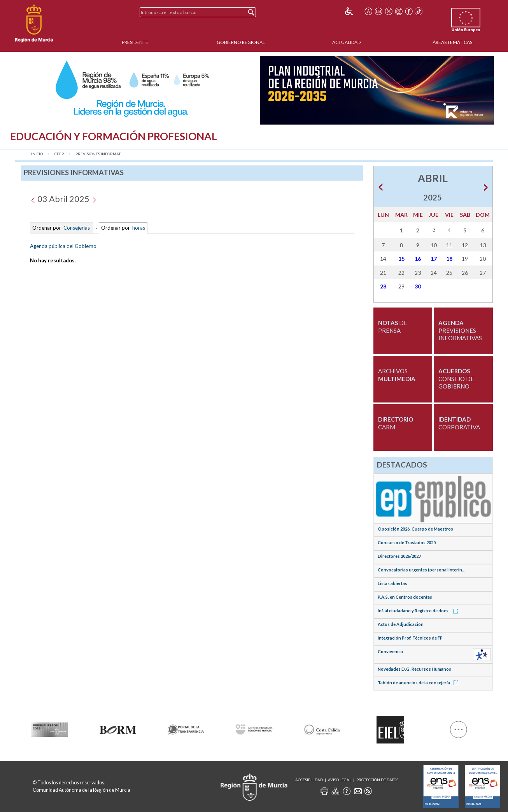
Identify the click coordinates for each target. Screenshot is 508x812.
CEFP (59, 154)
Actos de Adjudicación (401, 624)
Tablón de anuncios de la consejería (419, 683)
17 (434, 259)
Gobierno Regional (241, 42)
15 (401, 259)
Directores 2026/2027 (399, 556)
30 (418, 286)
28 (383, 286)
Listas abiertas (392, 583)
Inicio (37, 154)
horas (138, 228)
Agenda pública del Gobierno (63, 246)
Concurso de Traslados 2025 (407, 542)
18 (449, 259)
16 (418, 259)
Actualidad (346, 42)
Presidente (135, 42)
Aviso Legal (340, 780)
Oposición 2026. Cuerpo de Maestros (415, 529)
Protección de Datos (377, 780)
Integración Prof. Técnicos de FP (410, 638)
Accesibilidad (309, 780)
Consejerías (77, 228)
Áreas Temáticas (452, 42)
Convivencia (390, 651)
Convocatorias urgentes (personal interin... (422, 570)
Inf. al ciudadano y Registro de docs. (419, 611)
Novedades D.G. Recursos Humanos (414, 669)
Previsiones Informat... (99, 154)
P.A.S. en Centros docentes (405, 597)
